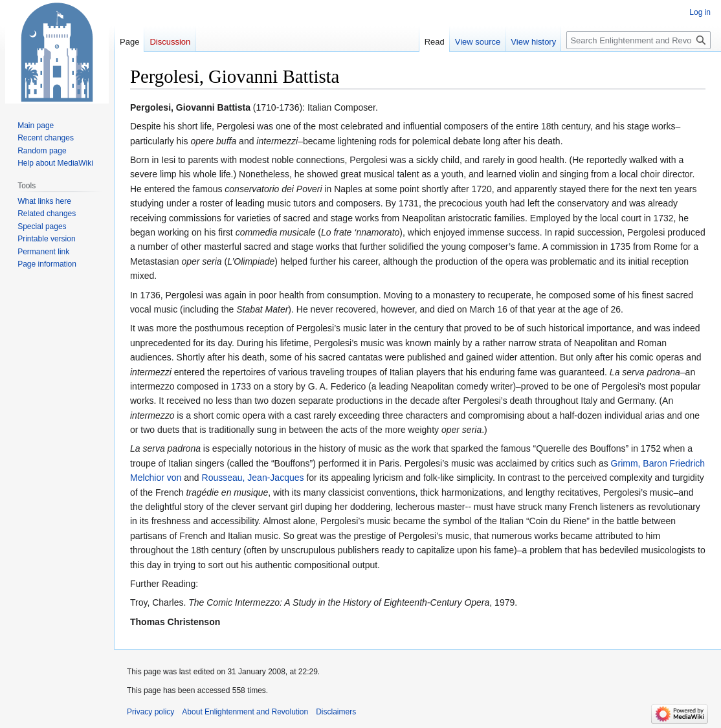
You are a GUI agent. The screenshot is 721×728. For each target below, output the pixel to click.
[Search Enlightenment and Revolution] (638, 40)
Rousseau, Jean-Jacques (253, 478)
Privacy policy (150, 712)
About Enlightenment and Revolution (245, 712)
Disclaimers (336, 712)
